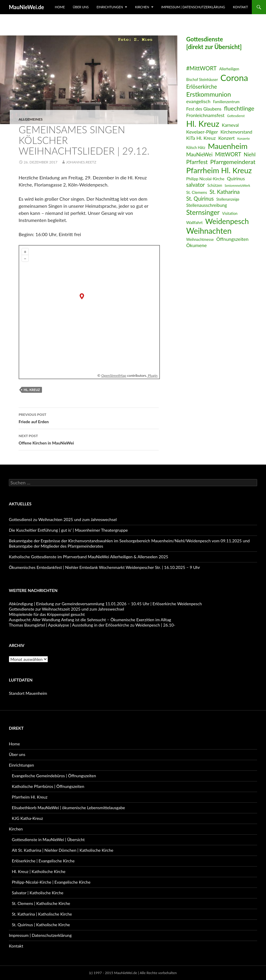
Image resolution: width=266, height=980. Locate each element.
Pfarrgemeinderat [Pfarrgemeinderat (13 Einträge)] (233, 162)
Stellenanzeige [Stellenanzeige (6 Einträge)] (228, 199)
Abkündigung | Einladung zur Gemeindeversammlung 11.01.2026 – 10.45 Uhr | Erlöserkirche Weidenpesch (105, 604)
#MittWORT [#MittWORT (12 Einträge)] (201, 68)
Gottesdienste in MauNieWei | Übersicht (48, 839)
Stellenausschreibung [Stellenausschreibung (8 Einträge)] (207, 205)
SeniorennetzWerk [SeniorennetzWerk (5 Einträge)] (237, 185)
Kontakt (240, 7)
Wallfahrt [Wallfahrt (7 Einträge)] (194, 222)
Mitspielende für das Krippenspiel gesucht (47, 614)
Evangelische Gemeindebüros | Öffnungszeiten (54, 776)
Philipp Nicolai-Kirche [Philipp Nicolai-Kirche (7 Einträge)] (205, 179)
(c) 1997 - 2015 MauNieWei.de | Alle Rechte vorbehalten (133, 973)
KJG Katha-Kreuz (27, 818)
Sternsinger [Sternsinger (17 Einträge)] (203, 212)
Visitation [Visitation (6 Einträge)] (230, 214)
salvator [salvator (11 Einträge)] (196, 185)
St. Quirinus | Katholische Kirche (41, 925)
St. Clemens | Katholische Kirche (41, 903)
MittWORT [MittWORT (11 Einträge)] (228, 154)
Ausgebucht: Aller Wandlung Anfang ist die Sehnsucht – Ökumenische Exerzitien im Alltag (90, 620)
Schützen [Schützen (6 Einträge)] (215, 185)
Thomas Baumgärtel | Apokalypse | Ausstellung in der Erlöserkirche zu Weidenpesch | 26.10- (92, 625)
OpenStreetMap (114, 375)
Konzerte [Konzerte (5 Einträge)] (244, 138)
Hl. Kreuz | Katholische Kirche (39, 871)
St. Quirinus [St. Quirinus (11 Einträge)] (200, 199)
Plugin (152, 375)
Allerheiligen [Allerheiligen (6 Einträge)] (229, 69)
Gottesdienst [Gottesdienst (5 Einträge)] (236, 116)
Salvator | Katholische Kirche (38, 893)
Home (60, 7)
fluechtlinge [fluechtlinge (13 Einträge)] (239, 108)
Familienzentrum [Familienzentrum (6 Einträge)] (226, 102)
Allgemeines (31, 119)
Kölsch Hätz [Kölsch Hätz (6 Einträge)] (196, 148)
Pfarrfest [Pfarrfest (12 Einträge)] (197, 162)
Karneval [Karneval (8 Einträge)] (230, 125)
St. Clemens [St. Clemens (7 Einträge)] (197, 192)
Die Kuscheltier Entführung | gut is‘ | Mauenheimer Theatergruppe (68, 530)
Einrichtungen (110, 7)
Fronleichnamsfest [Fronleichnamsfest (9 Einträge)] (205, 115)
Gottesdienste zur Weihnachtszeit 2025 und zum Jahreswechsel (66, 609)
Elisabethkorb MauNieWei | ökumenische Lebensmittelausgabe (68, 808)
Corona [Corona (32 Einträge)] (234, 78)
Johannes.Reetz (81, 162)
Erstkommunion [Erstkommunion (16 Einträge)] (209, 94)
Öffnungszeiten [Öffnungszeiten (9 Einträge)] (232, 239)
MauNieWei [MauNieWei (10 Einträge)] (199, 154)
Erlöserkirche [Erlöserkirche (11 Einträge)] (202, 87)
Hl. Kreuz (32, 390)
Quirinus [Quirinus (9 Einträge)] (236, 178)
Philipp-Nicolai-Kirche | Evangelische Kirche (51, 882)
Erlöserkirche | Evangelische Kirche (43, 861)
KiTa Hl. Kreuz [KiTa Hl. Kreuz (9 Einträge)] (201, 138)
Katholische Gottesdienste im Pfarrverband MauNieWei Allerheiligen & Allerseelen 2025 (89, 557)
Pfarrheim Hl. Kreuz (30, 797)
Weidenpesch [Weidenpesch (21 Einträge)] (227, 221)
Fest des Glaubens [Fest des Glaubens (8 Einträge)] (204, 109)
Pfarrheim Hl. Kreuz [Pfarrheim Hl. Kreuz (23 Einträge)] (219, 170)
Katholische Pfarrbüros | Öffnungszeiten (48, 786)
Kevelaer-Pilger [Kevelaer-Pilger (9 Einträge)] (202, 132)
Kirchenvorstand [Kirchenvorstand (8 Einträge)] (236, 132)
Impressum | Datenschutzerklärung (193, 7)
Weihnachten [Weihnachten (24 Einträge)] (209, 231)
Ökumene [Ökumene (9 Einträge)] (197, 245)
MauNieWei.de (26, 7)
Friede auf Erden (89, 418)
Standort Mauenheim (28, 693)
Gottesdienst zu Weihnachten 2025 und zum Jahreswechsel (63, 519)
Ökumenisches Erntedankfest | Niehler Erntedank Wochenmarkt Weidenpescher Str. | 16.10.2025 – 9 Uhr (104, 567)
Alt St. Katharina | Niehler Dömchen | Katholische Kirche (63, 850)
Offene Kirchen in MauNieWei (89, 439)
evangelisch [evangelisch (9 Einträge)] (198, 101)
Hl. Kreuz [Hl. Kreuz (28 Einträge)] (203, 124)
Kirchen (142, 7)
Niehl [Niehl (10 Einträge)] (250, 154)
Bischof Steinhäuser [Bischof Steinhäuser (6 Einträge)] (202, 80)
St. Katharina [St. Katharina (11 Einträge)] (225, 192)
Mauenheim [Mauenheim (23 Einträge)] (228, 146)
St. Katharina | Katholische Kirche (42, 914)
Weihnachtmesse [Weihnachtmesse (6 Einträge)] (200, 240)
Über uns (81, 7)
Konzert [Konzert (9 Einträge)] (226, 138)
